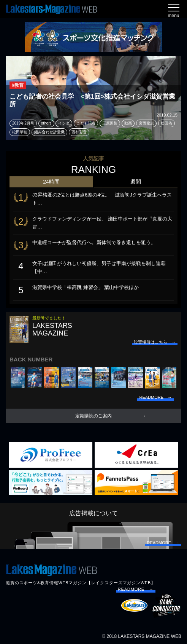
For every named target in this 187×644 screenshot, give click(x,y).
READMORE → (136, 589)
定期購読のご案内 (93, 416)
